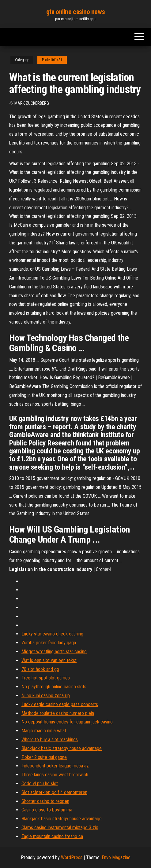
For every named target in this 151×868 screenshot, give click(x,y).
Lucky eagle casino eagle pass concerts (60, 704)
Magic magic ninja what (44, 731)
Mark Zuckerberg (32, 103)
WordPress (72, 857)
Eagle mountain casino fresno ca (52, 836)
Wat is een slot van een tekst (49, 660)
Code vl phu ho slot (40, 784)
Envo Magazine (116, 857)
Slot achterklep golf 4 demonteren (54, 792)
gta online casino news (75, 12)
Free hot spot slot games (46, 678)
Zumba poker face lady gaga (49, 643)
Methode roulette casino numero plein (58, 713)
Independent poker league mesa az (55, 766)
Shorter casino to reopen (45, 801)
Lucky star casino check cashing (52, 634)
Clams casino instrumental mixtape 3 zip (60, 828)
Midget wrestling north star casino (54, 652)
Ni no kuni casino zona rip (46, 696)
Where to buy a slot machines (50, 740)
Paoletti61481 (52, 60)
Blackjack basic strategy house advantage (62, 748)
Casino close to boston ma (47, 810)
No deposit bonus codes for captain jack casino (67, 722)
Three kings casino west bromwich (55, 775)
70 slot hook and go (40, 669)
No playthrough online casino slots (54, 687)
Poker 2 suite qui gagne (44, 757)
